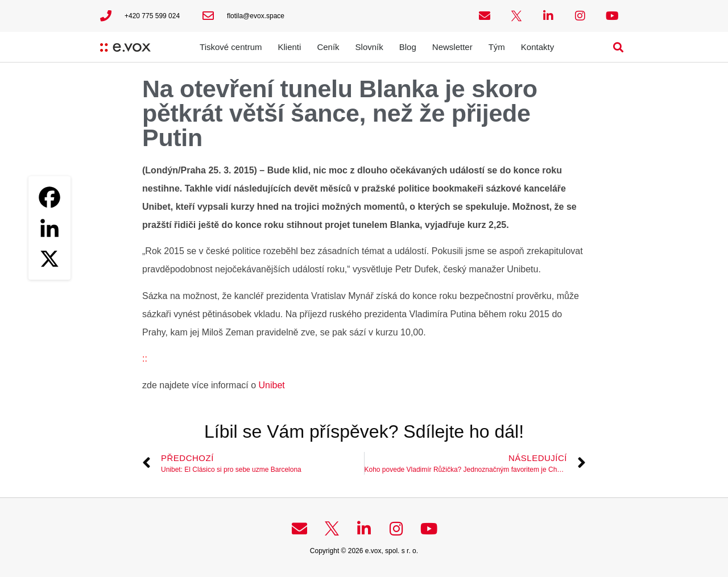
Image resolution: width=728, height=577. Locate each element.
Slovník (369, 47)
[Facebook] (49, 197)
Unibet (270, 385)
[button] (619, 47)
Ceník (328, 47)
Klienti (290, 47)
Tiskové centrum (231, 47)
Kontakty (537, 47)
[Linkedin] (49, 228)
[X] (49, 259)
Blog (408, 47)
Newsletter (452, 47)
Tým (497, 47)
